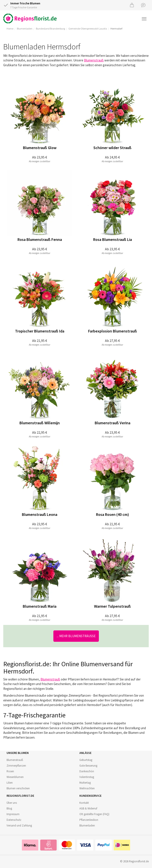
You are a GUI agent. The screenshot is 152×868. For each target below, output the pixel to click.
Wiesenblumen (15, 777)
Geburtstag (86, 760)
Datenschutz (14, 820)
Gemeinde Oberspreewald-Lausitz (88, 29)
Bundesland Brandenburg (50, 29)
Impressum (13, 814)
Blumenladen (25, 29)
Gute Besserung (88, 766)
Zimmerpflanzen (16, 766)
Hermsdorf (116, 29)
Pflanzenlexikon (89, 820)
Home (10, 29)
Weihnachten (87, 788)
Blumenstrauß (94, 60)
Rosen (10, 771)
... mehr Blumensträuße (76, 636)
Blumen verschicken (18, 788)
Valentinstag (87, 777)
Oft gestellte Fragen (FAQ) (94, 814)
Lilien (10, 783)
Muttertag (85, 783)
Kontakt (84, 803)
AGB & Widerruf (88, 808)
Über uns (12, 803)
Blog (9, 808)
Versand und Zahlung (19, 825)
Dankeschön (87, 771)
